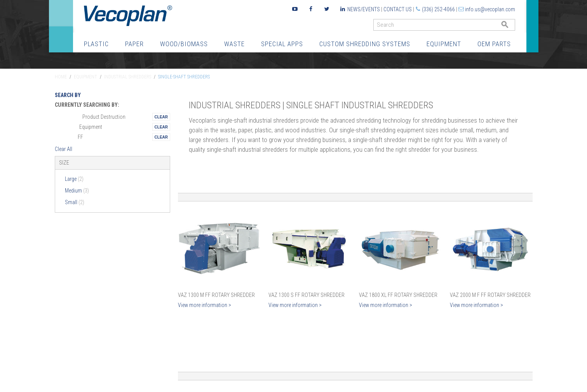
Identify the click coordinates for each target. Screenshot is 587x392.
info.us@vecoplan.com (490, 9)
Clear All (64, 149)
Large (74, 179)
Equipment (444, 44)
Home (61, 77)
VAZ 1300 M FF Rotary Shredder (216, 295)
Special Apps (282, 44)
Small (75, 202)
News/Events (364, 9)
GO (512, 27)
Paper (134, 44)
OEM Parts (494, 44)
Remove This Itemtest (161, 117)
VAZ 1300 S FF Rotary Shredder (307, 295)
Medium (77, 191)
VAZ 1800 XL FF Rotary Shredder (398, 295)
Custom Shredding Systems (365, 44)
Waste (234, 44)
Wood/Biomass (184, 44)
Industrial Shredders (128, 77)
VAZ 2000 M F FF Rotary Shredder (490, 295)
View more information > (205, 305)
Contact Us (398, 9)
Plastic (96, 44)
